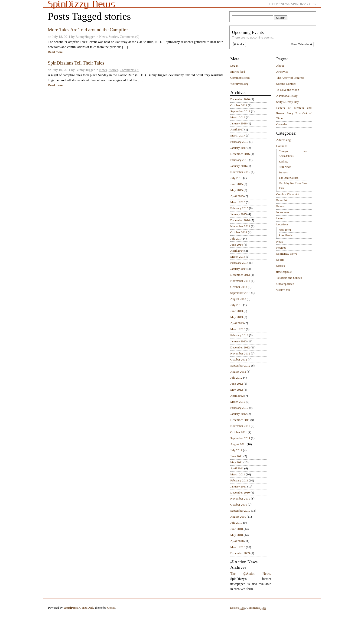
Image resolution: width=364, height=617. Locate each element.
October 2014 (239, 232)
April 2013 (237, 323)
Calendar (282, 124)
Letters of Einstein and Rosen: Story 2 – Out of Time (294, 113)
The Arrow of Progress (290, 78)
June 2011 (236, 456)
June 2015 (237, 184)
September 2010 (240, 511)
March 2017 (238, 135)
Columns (282, 146)
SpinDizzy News (287, 254)
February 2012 (239, 408)
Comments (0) (130, 37)
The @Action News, (251, 574)
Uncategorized (285, 284)
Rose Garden (286, 235)
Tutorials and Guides (289, 278)
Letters (281, 218)
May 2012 (237, 390)
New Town (285, 230)
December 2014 (240, 220)
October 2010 (239, 505)
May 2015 (237, 190)
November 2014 (240, 226)
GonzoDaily (87, 608)
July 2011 (236, 450)
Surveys (283, 172)
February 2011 (239, 480)
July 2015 (236, 178)
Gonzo (111, 608)
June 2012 (237, 384)
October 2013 (239, 287)
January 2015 (239, 214)
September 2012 (240, 365)
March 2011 (238, 474)
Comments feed (240, 78)
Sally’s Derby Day (288, 102)
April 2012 (237, 396)
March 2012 (238, 402)
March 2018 (238, 117)
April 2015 (237, 196)
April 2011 (237, 468)
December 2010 (240, 492)
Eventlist (282, 200)
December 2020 (240, 99)
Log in (234, 66)
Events (280, 206)
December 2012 (240, 347)
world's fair (283, 290)
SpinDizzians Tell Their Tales (76, 63)
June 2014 (237, 245)
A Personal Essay (287, 96)
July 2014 (236, 239)
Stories (113, 37)
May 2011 (236, 462)
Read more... (57, 52)
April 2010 (237, 541)
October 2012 (239, 359)
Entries (237, 608)
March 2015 (238, 202)
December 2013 (240, 275)
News (103, 37)
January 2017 (239, 148)
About (280, 66)
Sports (280, 260)
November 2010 (240, 498)
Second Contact (286, 84)
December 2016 (240, 154)
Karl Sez (284, 162)
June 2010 (237, 529)
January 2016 (239, 166)
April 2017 (237, 129)
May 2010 (237, 535)
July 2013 (236, 305)
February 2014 (239, 263)
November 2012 (240, 353)
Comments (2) (130, 70)
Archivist (282, 72)
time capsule (284, 272)
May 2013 (237, 317)
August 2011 (238, 444)
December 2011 (240, 420)
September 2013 (240, 293)
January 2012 (239, 414)
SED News (285, 167)
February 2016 (239, 160)
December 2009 (240, 553)
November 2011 (240, 426)
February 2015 (239, 208)
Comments (256, 608)
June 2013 (237, 311)
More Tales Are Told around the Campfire (88, 30)
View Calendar (302, 44)
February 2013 (239, 335)
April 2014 (237, 251)
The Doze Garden (289, 178)
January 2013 (239, 341)
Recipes (281, 248)
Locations (282, 224)
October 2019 (239, 105)
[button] (239, 44)
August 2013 (238, 299)
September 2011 (240, 438)
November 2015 (240, 172)
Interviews (283, 212)
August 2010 (238, 517)
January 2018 (239, 123)
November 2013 (240, 281)
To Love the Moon (288, 90)
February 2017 (239, 142)
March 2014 (238, 257)
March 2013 (238, 329)
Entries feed (238, 72)
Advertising (283, 140)
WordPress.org (239, 84)
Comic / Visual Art (288, 194)
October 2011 (239, 432)
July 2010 (236, 523)
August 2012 (238, 372)
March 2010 (238, 547)
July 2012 (236, 378)
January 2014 (239, 269)
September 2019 (240, 111)
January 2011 (238, 486)
